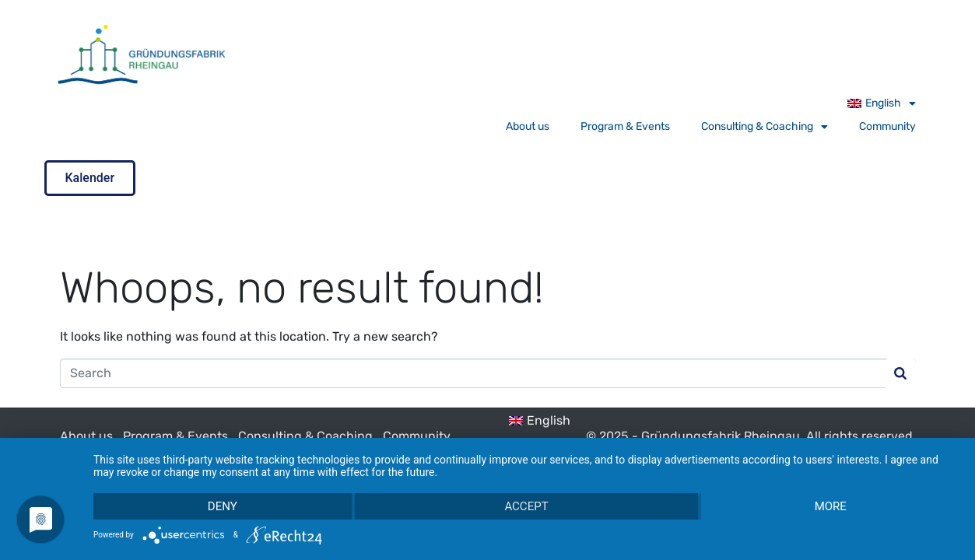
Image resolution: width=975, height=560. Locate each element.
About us (528, 126)
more (831, 506)
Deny (223, 506)
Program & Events (625, 126)
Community (887, 126)
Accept (526, 506)
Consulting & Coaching (765, 127)
